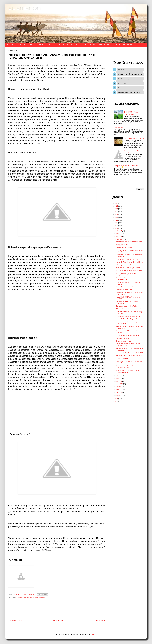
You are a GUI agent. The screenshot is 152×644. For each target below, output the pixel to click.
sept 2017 (120, 239)
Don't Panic (123, 70)
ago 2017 (120, 376)
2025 (117, 206)
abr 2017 (120, 387)
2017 (117, 228)
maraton (24, 597)
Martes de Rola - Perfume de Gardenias (129, 356)
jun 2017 (119, 381)
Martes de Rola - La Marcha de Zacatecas (129, 287)
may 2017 (120, 384)
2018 (117, 226)
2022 (117, 214)
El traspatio (46, 45)
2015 (117, 402)
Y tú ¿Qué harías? (122, 245)
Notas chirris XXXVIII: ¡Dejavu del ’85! (128, 268)
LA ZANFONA (120, 127)
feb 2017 (119, 392)
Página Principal (59, 620)
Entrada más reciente (16, 620)
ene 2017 (120, 395)
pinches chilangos (40, 597)
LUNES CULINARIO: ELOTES (134, 138)
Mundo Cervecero (124, 45)
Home (10, 45)
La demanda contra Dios (124, 290)
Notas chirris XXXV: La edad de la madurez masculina (127, 367)
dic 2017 (119, 231)
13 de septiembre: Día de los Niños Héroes (130, 309)
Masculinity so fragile (123, 338)
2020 (117, 220)
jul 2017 (119, 378)
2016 (117, 399)
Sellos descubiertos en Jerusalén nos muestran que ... (128, 345)
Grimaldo (18, 597)
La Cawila (122, 88)
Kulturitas (122, 83)
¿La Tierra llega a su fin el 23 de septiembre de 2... (126, 274)
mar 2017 (120, 390)
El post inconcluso (122, 358)
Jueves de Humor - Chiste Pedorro (127, 306)
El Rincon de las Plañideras (93, 45)
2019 (117, 223)
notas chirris (30, 597)
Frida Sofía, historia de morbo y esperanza (130, 270)
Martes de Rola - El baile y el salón (127, 319)
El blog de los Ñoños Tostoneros (130, 74)
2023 (117, 212)
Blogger (93, 635)
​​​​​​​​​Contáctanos (64, 45)
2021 (117, 217)
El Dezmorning (124, 79)
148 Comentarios (29, 594)
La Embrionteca (26, 45)
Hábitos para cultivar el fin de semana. (128, 265)
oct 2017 (119, 237)
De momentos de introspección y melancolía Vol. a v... (127, 323)
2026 (117, 203)
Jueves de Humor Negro (124, 247)
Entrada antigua (100, 620)
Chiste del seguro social (124, 341)
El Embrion (24, 8)
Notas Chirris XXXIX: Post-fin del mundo (129, 242)
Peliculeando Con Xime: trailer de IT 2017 (129, 353)
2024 (117, 209)
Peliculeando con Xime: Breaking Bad (128, 316)
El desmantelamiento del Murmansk (128, 335)
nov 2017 (120, 234)
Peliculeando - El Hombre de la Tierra (128, 259)
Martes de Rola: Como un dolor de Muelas (130, 262)
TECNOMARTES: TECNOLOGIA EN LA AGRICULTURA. (131, 113)
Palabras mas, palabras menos (129, 92)
